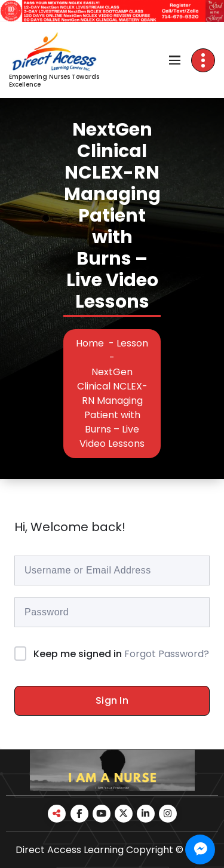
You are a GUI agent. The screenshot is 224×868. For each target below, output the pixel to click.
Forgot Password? (167, 654)
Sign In (112, 700)
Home (90, 343)
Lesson (132, 343)
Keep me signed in (78, 654)
